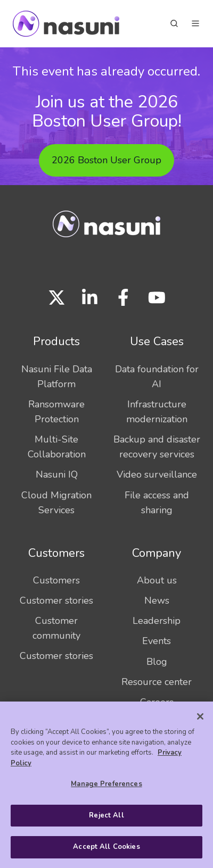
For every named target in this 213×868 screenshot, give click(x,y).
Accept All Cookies (106, 847)
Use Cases (157, 341)
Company (157, 553)
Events (157, 641)
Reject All (106, 815)
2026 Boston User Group (106, 160)
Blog (157, 662)
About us (157, 580)
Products (56, 341)
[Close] (200, 716)
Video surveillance (157, 474)
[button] (174, 23)
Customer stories (56, 600)
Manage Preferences (106, 784)
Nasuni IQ (57, 474)
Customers (56, 553)
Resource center (157, 682)
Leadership (157, 621)
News (157, 600)
